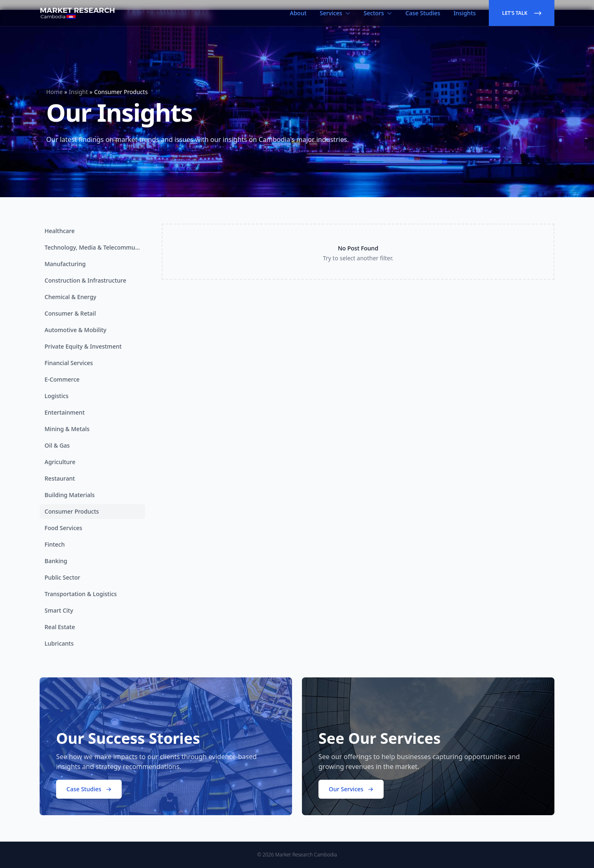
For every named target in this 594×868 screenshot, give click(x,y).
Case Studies (423, 13)
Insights (464, 13)
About (298, 13)
